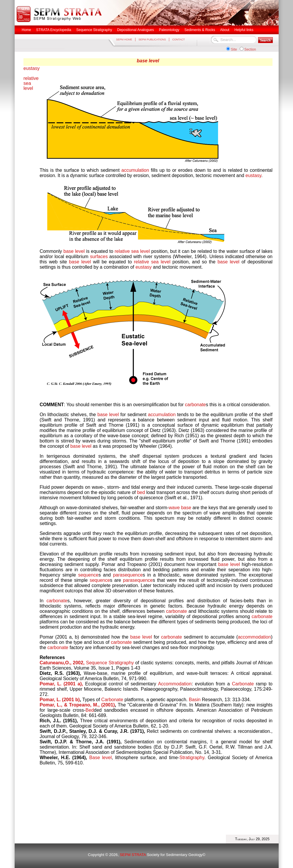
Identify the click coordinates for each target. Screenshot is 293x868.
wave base (180, 508)
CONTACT (179, 40)
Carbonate (243, 684)
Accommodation (175, 684)
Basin (195, 700)
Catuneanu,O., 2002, (62, 663)
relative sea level (31, 83)
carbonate (195, 405)
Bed (90, 710)
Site (234, 49)
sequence (88, 575)
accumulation (135, 170)
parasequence (128, 575)
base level (148, 61)
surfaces (99, 257)
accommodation (254, 637)
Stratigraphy (192, 758)
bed (141, 492)
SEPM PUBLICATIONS (152, 40)
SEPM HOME (124, 40)
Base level (101, 758)
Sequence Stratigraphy (110, 663)
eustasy (31, 68)
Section (250, 49)
